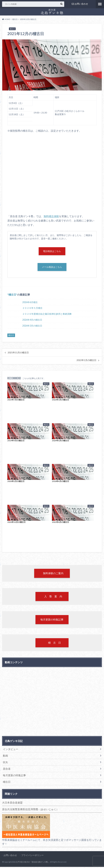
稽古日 (12, 295)
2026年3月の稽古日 (32, 326)
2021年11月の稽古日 (18, 353)
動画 (5, 757)
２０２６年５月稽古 (32, 308)
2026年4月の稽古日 (32, 320)
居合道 (7, 770)
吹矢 (5, 763)
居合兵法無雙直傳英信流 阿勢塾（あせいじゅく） (30, 810)
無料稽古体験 (51, 216)
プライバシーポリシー (32, 856)
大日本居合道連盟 (12, 804)
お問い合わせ (80, 4)
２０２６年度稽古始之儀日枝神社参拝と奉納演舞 (47, 314)
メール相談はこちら (52, 267)
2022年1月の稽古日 (86, 361)
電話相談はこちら (52, 251)
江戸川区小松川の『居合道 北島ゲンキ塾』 (33, 863)
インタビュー (11, 750)
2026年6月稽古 (30, 302)
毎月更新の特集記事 (14, 776)
